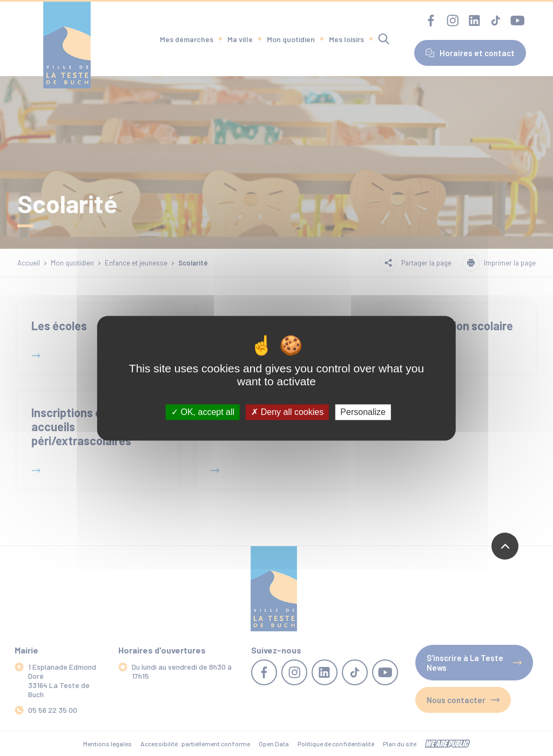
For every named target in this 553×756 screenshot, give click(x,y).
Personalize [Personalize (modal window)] (363, 412)
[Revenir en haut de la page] (505, 546)
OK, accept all (203, 412)
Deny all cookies (287, 412)
